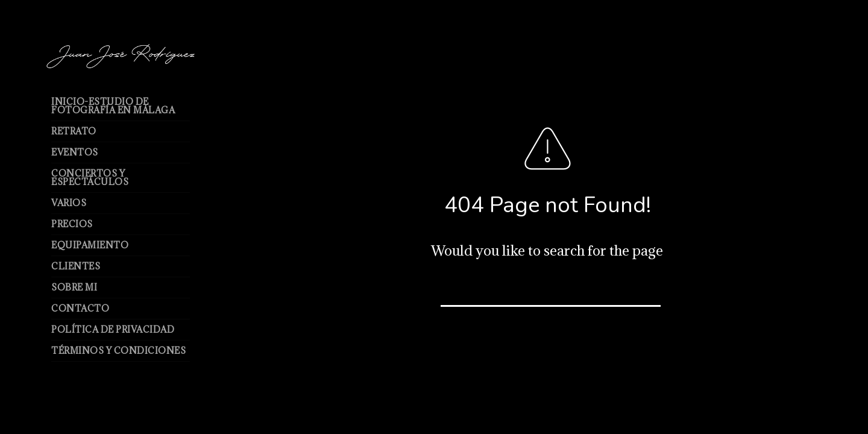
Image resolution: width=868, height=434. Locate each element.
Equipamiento (90, 245)
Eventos (75, 152)
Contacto (80, 308)
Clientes (76, 266)
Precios (72, 224)
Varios (69, 203)
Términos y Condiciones (118, 351)
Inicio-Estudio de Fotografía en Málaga (113, 106)
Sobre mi (74, 287)
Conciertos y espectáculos (90, 178)
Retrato (74, 131)
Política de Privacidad (113, 329)
